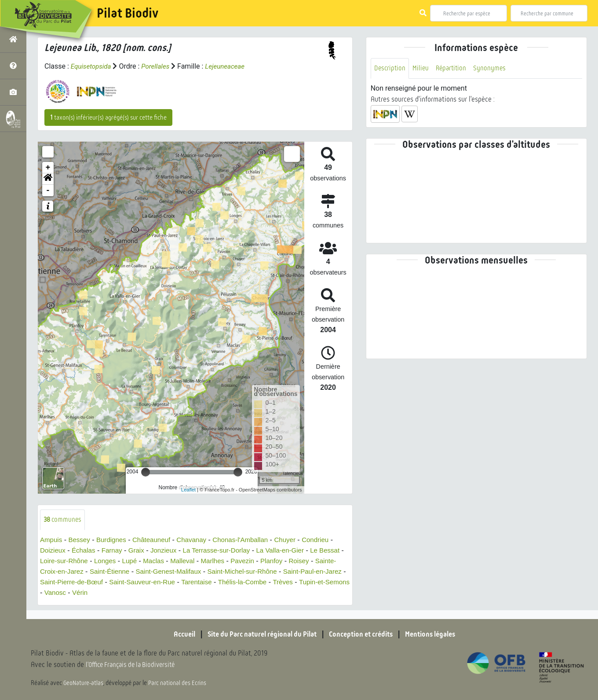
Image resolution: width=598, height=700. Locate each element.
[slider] (146, 472)
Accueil (174, 634)
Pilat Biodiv (128, 13)
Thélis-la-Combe (322, 582)
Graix (141, 551)
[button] (48, 179)
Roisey (51, 572)
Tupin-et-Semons (98, 593)
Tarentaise (274, 582)
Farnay (116, 551)
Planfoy (311, 561)
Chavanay (199, 540)
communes (64, 520)
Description (390, 68)
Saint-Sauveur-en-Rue (217, 582)
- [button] (48, 191)
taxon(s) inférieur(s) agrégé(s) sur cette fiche (108, 117)
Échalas (86, 551)
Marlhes (249, 561)
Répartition (454, 68)
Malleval (217, 561)
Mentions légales (440, 634)
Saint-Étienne (164, 572)
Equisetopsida (92, 66)
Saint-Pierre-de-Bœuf (142, 582)
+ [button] (48, 168)
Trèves (55, 593)
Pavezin (280, 561)
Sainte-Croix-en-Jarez (102, 572)
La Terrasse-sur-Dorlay (226, 551)
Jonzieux (170, 551)
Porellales (159, 66)
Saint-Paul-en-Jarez (71, 582)
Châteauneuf (157, 540)
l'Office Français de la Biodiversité (135, 665)
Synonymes (494, 68)
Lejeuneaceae (230, 66)
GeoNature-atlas (84, 683)
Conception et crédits (365, 634)
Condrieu (330, 540)
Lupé (162, 561)
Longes (137, 561)
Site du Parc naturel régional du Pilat (258, 634)
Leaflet (188, 490)
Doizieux (53, 551)
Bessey (81, 540)
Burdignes (115, 540)
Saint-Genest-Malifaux (226, 572)
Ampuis (52, 540)
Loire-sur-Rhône (93, 561)
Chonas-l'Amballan (251, 540)
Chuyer (298, 540)
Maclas (188, 561)
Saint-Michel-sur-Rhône (304, 572)
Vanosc (143, 593)
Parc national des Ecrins (179, 683)
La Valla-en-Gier (293, 551)
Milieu (422, 68)
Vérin (169, 593)
